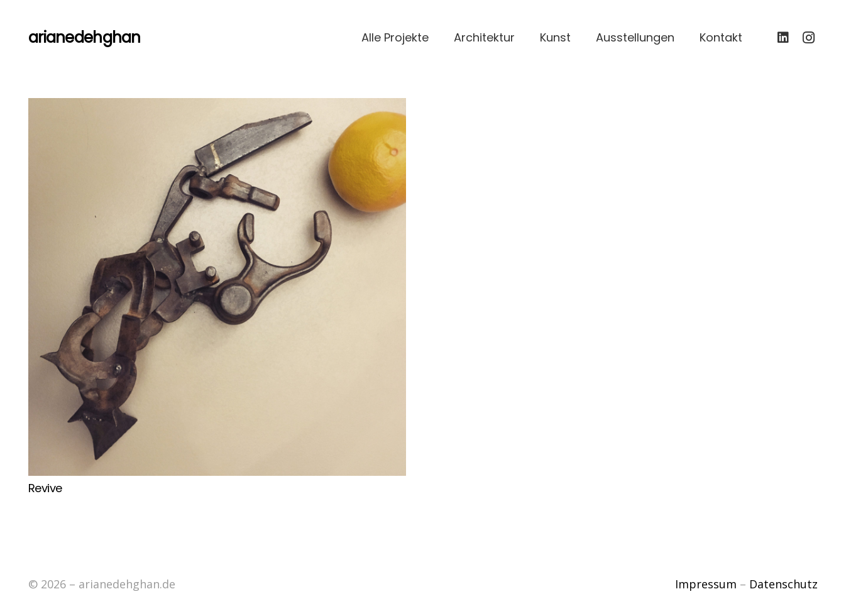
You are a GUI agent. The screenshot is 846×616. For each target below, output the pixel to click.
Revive (45, 488)
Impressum (706, 584)
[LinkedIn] (783, 38)
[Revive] (217, 287)
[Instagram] (808, 38)
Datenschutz (783, 584)
